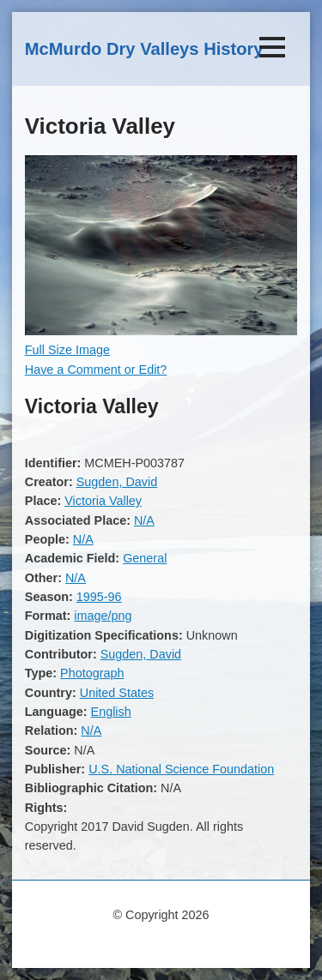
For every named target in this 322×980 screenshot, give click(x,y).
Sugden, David (117, 482)
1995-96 (99, 597)
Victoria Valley (103, 501)
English (111, 712)
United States (117, 693)
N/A (144, 520)
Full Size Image (67, 350)
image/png (103, 616)
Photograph (92, 673)
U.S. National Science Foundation (181, 769)
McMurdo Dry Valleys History (144, 49)
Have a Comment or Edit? (96, 370)
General (145, 558)
